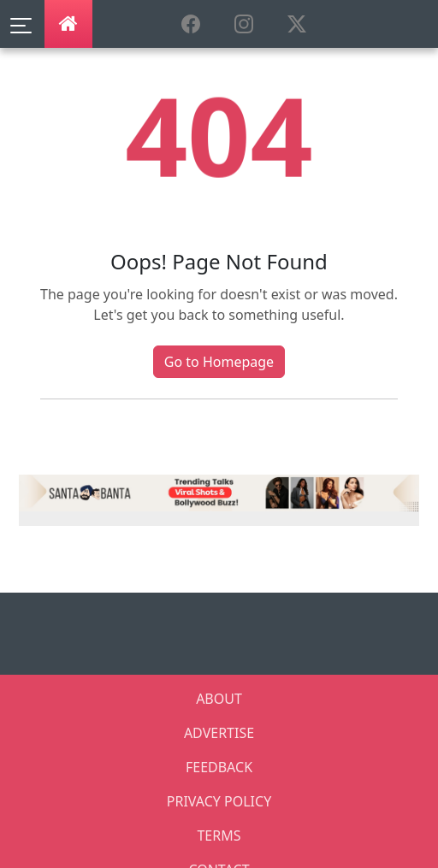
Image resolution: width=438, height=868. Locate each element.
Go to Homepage (219, 362)
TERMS (219, 836)
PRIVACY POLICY (219, 801)
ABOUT (219, 699)
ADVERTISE (219, 733)
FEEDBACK (219, 767)
